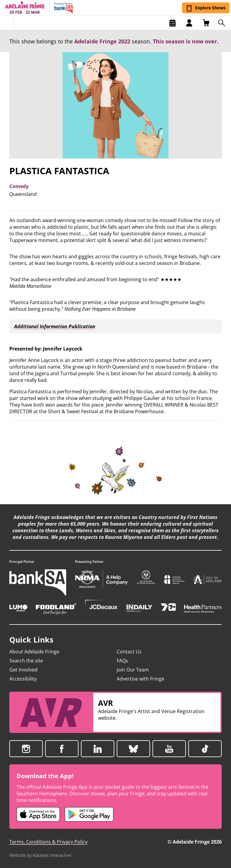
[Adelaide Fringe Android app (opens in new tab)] (89, 814)
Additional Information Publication (54, 326)
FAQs (122, 661)
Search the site (26, 661)
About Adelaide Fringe (34, 652)
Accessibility (23, 679)
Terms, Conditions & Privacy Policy (48, 842)
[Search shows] (223, 23)
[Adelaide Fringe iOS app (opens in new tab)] (38, 814)
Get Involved (23, 670)
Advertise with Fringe (140, 679)
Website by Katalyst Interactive (40, 855)
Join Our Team (133, 670)
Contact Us (129, 652)
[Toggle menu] (7, 23)
